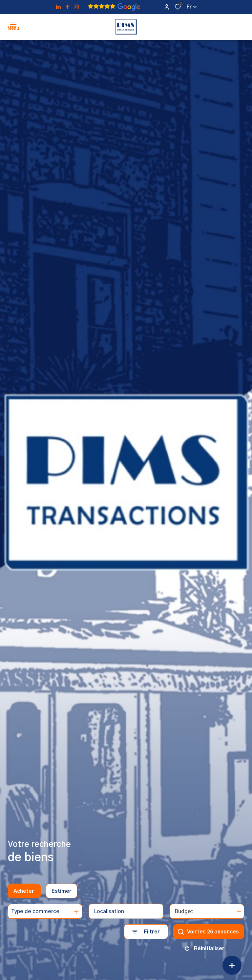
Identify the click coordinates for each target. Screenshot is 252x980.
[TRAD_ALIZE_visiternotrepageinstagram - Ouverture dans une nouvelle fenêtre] (76, 7)
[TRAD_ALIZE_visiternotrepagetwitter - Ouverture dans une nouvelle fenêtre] (58, 7)
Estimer (62, 891)
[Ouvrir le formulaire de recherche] (146, 932)
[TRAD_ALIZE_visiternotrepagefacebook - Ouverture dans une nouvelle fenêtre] (67, 7)
